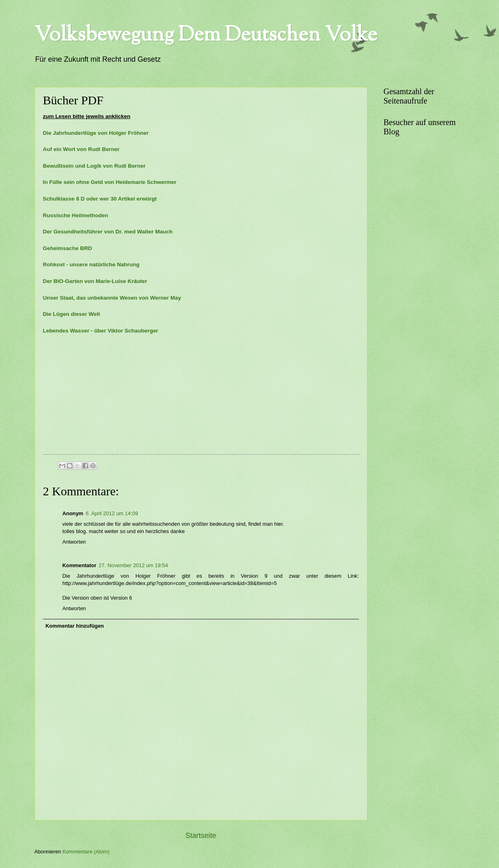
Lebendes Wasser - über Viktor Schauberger (101, 331)
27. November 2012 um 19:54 (133, 565)
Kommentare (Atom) (86, 852)
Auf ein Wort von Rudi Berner (81, 149)
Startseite (201, 836)
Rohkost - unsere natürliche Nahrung (91, 265)
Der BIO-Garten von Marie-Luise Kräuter (95, 281)
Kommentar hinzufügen (75, 626)
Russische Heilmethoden (77, 215)
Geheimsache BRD (68, 248)
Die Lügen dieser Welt (72, 314)
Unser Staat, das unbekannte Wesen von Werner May (112, 298)
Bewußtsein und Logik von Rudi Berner (94, 166)
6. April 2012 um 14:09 (112, 513)
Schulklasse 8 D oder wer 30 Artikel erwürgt (100, 199)
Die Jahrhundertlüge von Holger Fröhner (96, 133)
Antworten (74, 542)
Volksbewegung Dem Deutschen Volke (206, 36)
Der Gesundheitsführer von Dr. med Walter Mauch (108, 232)
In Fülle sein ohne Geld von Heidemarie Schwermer (110, 182)
